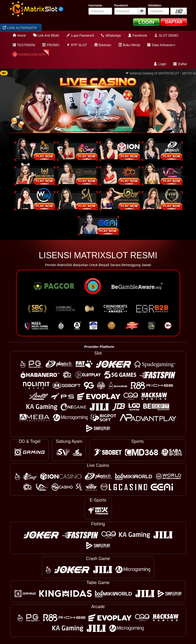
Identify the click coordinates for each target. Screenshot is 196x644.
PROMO (51, 45)
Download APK (29, 54)
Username (95, 5)
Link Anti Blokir (46, 35)
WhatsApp (111, 35)
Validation (155, 5)
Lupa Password (80, 35)
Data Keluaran (161, 45)
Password (121, 5)
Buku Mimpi (129, 45)
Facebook (138, 35)
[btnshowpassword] (142, 11)
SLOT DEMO (166, 35)
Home (19, 35)
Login (160, 64)
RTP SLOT (77, 45)
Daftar (180, 64)
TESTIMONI (24, 45)
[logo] (36, 9)
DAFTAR (174, 22)
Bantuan (103, 45)
